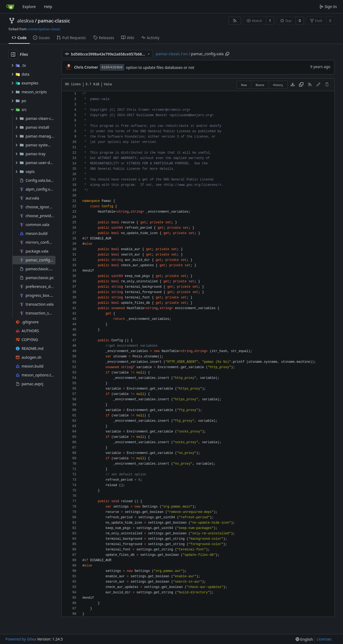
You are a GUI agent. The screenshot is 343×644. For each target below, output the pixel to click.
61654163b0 (112, 67)
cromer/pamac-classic (44, 29)
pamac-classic (54, 21)
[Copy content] (301, 85)
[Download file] (293, 85)
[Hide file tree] (13, 54)
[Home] (10, 7)
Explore (29, 7)
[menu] (304, 639)
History (278, 85)
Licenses (324, 639)
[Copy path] (227, 54)
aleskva (25, 21)
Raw (244, 85)
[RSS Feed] (235, 21)
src (186, 54)
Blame (260, 85)
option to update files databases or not (160, 67)
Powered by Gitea (21, 639)
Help (48, 7)
